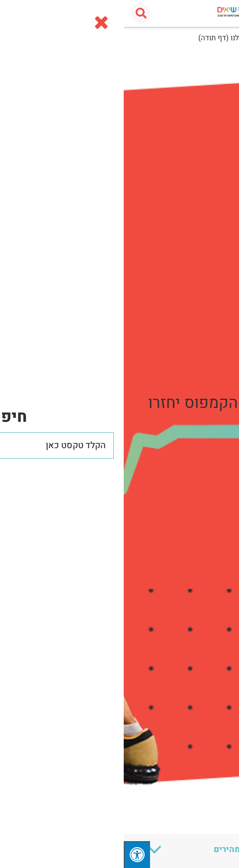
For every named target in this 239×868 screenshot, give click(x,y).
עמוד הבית (215, 38)
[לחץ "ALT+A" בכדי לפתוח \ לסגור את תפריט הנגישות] (13, 855)
